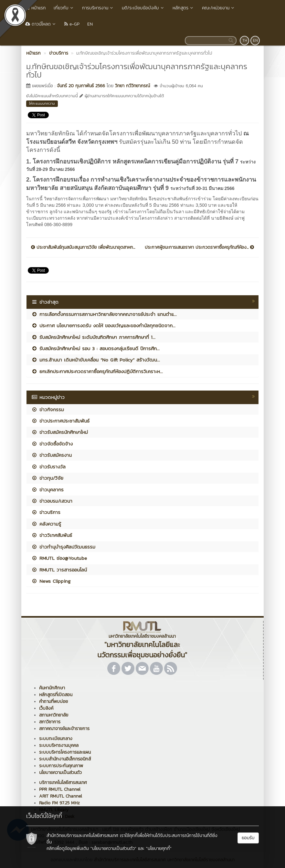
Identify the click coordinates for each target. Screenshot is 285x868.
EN (90, 24)
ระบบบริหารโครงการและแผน (65, 752)
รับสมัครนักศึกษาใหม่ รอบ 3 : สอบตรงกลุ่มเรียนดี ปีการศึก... (95, 348)
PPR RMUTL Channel (60, 789)
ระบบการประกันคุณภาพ (61, 766)
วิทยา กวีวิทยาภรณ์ (132, 86)
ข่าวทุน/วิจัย (47, 478)
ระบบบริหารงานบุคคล (59, 745)
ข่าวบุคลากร (48, 490)
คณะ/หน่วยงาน (219, 8)
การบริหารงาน (98, 8)
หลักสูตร (183, 8)
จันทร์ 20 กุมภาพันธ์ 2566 (81, 86)
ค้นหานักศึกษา (52, 688)
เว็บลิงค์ (46, 708)
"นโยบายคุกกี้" (159, 848)
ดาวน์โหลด (41, 24)
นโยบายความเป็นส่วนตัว (60, 773)
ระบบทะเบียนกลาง (56, 739)
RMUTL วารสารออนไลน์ (59, 570)
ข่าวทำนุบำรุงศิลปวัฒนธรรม (63, 547)
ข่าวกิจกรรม (48, 409)
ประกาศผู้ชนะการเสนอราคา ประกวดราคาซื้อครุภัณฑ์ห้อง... (199, 247)
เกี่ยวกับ (64, 8)
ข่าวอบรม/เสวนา (52, 501)
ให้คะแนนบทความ (42, 103)
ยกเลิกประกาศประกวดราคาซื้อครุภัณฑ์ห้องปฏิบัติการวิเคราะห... (97, 371)
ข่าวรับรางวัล (48, 467)
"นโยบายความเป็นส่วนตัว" (113, 848)
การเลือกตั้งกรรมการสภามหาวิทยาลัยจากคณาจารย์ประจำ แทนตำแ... (104, 314)
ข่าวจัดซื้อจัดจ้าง (52, 444)
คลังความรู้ (46, 524)
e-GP (72, 24)
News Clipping (51, 581)
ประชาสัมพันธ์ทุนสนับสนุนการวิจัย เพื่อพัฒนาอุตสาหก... (83, 247)
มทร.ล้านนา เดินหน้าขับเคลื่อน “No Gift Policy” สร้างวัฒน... (96, 360)
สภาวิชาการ (50, 722)
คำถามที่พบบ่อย (53, 701)
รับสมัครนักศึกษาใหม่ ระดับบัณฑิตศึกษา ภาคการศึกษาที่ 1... (93, 337)
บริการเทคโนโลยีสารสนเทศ (63, 783)
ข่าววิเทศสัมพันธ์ (52, 535)
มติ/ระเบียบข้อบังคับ (143, 8)
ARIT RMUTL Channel (61, 796)
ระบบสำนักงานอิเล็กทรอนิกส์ (65, 759)
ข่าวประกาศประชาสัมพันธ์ (60, 421)
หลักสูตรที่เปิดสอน (56, 695)
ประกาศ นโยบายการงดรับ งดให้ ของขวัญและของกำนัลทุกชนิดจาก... (103, 325)
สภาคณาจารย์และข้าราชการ (64, 729)
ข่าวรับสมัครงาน (52, 455)
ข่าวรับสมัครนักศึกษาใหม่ (60, 432)
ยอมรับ (248, 838)
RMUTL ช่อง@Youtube (59, 558)
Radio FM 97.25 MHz (59, 803)
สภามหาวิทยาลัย (54, 715)
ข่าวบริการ (46, 512)
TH (245, 40)
